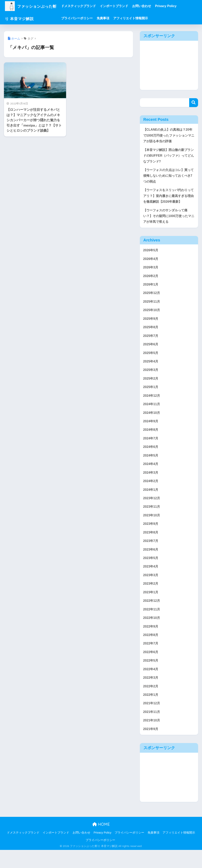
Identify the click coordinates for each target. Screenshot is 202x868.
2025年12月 (152, 298)
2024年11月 (152, 412)
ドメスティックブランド (86, 6)
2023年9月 (151, 536)
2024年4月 (151, 474)
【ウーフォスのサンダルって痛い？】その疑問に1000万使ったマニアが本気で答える (169, 219)
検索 (194, 103)
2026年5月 (151, 254)
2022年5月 (151, 676)
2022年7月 (151, 659)
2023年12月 (152, 509)
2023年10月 (152, 527)
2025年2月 (151, 386)
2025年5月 (151, 360)
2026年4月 (151, 263)
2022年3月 (151, 694)
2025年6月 (151, 351)
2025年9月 (151, 324)
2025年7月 (151, 342)
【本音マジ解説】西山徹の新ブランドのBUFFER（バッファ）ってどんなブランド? (168, 156)
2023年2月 (151, 597)
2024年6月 (151, 456)
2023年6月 (151, 562)
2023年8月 (151, 544)
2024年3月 (151, 483)
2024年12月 (152, 403)
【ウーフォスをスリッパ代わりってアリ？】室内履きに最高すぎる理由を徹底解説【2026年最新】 (168, 198)
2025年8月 (151, 333)
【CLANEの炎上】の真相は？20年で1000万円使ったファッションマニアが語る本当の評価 (169, 136)
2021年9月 (151, 747)
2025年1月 (151, 395)
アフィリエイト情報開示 (138, 18)
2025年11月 (152, 307)
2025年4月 (151, 368)
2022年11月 (152, 623)
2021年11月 (152, 729)
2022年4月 (151, 685)
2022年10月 (152, 632)
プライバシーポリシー (84, 18)
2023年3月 (151, 588)
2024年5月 (151, 465)
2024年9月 (151, 430)
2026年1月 (151, 289)
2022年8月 (151, 650)
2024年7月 (151, 448)
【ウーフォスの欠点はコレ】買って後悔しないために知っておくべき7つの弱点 (168, 177)
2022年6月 (151, 667)
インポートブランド (121, 6)
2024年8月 (151, 439)
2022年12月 (152, 615)
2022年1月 (151, 711)
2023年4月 (151, 579)
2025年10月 (152, 316)
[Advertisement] (169, 65)
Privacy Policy (173, 6)
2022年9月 (151, 641)
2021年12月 (152, 720)
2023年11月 (152, 518)
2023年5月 (151, 571)
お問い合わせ (149, 6)
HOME (101, 842)
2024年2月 (151, 491)
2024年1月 (151, 500)
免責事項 (110, 18)
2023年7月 (151, 553)
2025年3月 (151, 377)
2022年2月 (151, 703)
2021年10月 (152, 738)
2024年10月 (152, 421)
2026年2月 (151, 280)
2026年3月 (151, 272)
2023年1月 (151, 606)
